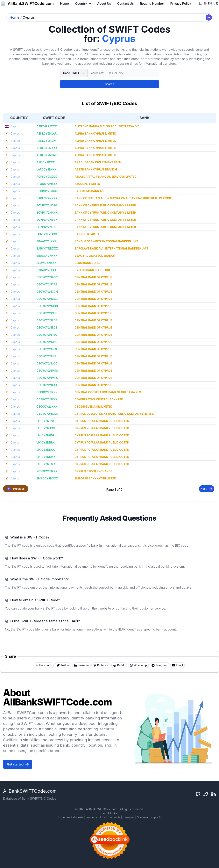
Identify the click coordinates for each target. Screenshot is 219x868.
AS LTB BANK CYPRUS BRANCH (96, 169)
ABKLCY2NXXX (47, 148)
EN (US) (211, 3)
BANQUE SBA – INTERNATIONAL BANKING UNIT (106, 241)
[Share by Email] (177, 665)
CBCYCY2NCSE (47, 313)
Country (83, 3)
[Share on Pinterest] (101, 665)
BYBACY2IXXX (46, 270)
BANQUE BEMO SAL (88, 234)
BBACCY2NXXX (47, 256)
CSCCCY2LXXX (47, 407)
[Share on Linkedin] (81, 665)
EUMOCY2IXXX (47, 234)
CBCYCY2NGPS (47, 342)
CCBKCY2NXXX (47, 399)
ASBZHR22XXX (47, 126)
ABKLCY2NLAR (47, 134)
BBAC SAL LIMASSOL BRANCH (95, 256)
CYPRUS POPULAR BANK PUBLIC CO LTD (102, 421)
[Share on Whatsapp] (138, 665)
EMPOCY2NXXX (47, 478)
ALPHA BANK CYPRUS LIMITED (95, 134)
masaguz (129, 817)
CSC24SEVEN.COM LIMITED (94, 407)
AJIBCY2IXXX (46, 162)
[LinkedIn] (214, 794)
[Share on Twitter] (63, 665)
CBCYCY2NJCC (47, 363)
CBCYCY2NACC (47, 277)
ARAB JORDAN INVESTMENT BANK (98, 162)
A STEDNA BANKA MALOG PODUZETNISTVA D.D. (107, 126)
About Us (104, 3)
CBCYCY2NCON (47, 306)
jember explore (96, 817)
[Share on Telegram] (159, 665)
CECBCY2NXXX (47, 392)
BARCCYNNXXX (47, 248)
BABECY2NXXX (47, 198)
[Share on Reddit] (119, 665)
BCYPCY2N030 (47, 205)
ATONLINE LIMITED (87, 184)
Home (64, 3)
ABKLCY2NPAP (47, 155)
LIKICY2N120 (45, 421)
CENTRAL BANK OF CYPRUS (94, 277)
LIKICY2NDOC (46, 450)
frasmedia (114, 817)
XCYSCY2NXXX (47, 471)
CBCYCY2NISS (46, 356)
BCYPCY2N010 (47, 227)
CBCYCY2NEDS (47, 327)
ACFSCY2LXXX (47, 177)
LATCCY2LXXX (47, 169)
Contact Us (125, 3)
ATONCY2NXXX (47, 184)
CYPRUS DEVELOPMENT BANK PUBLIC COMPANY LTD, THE (114, 414)
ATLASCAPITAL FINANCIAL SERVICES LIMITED (106, 177)
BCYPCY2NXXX (47, 213)
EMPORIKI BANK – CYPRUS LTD (95, 478)
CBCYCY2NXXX (47, 385)
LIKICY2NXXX (46, 428)
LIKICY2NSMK (46, 457)
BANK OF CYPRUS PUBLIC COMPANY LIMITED (105, 205)
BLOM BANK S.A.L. (87, 263)
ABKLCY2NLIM (46, 141)
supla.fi (156, 817)
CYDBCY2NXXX (47, 414)
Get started (18, 764)
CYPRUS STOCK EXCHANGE (93, 471)
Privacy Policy (181, 3)
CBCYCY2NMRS (47, 371)
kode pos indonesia (71, 817)
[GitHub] (198, 794)
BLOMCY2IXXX (47, 263)
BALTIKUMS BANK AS (89, 191)
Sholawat (143, 817)
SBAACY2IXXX (46, 241)
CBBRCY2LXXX (47, 191)
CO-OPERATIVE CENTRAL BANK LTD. (99, 399)
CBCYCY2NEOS (47, 320)
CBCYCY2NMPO (47, 378)
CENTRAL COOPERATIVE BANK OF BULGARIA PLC (108, 392)
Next (207, 489)
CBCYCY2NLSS (47, 349)
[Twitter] (206, 794)
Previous (16, 489)
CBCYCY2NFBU (47, 335)
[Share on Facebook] (44, 665)
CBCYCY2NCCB (47, 299)
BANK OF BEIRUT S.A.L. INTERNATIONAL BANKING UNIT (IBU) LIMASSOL (123, 198)
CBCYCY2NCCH (47, 292)
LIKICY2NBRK (46, 442)
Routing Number (152, 3)
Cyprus (15, 126)
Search (109, 84)
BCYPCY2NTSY (47, 220)
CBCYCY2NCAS (47, 284)
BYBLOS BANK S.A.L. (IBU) (92, 270)
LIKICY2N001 (45, 435)
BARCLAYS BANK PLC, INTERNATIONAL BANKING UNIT (112, 248)
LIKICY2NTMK (46, 464)
